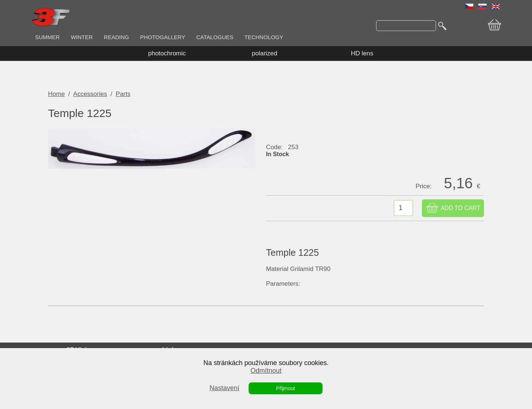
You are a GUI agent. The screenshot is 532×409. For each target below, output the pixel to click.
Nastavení (224, 388)
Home (56, 94)
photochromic (167, 53)
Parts (123, 94)
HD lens (362, 53)
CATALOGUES (215, 37)
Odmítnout (266, 371)
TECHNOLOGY (264, 37)
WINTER (82, 37)
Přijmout (285, 388)
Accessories (90, 94)
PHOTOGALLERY (163, 37)
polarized (265, 53)
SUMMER (47, 37)
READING (116, 37)
